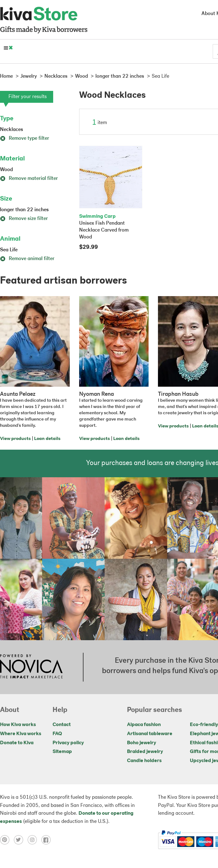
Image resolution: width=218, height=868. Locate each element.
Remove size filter (24, 219)
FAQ (57, 734)
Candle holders (144, 761)
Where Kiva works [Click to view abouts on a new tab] (21, 734)
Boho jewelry (142, 743)
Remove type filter (25, 139)
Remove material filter (29, 179)
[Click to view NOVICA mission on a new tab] (31, 667)
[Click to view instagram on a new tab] (34, 840)
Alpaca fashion (144, 725)
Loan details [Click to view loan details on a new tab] (47, 439)
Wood (6, 170)
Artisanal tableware (150, 734)
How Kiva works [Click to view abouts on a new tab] (18, 725)
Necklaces (12, 130)
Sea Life (9, 250)
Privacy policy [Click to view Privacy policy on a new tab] (68, 743)
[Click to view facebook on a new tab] (48, 840)
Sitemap (62, 752)
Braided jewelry (145, 752)
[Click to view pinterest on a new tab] (7, 840)
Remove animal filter (27, 259)
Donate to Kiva (17, 743)
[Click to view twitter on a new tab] (21, 840)
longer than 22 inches (24, 210)
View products (15, 439)
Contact (62, 725)
